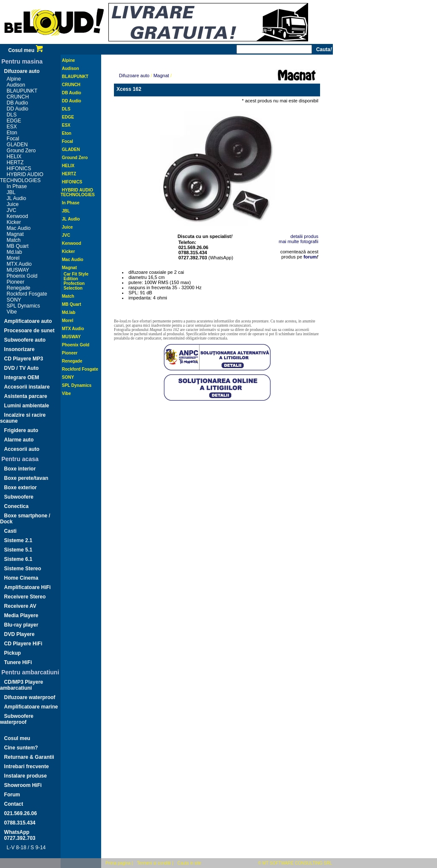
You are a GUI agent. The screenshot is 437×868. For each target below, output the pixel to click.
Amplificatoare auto (28, 321)
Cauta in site (189, 863)
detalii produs (304, 236)
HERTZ (15, 163)
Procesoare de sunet (29, 331)
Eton (12, 133)
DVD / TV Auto (22, 368)
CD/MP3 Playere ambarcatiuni (22, 685)
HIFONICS (19, 168)
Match (14, 240)
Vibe (12, 312)
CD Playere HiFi (23, 644)
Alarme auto (19, 440)
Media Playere (21, 615)
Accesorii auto (22, 449)
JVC (12, 210)
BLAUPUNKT (22, 91)
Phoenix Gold (22, 276)
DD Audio (18, 109)
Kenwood (17, 216)
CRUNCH (18, 97)
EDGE (14, 121)
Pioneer (16, 282)
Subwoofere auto (25, 340)
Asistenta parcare (26, 396)
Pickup (13, 653)
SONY (14, 300)
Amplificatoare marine (31, 707)
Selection (73, 288)
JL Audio (17, 198)
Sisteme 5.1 (18, 550)
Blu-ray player (21, 625)
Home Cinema (21, 578)
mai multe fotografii (299, 241)
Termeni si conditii (154, 863)
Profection (74, 283)
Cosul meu (25, 50)
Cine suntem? (21, 748)
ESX (12, 127)
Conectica (16, 506)
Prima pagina (118, 863)
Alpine (14, 79)
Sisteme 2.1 (18, 540)
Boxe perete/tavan (26, 478)
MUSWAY (18, 270)
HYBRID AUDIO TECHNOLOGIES (22, 177)
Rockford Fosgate (27, 294)
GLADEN (17, 145)
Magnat (15, 234)
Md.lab (15, 252)
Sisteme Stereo (23, 569)
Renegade (19, 288)
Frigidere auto (21, 430)
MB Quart (18, 246)
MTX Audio (19, 264)
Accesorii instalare (27, 387)
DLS (12, 115)
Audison (16, 85)
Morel (13, 258)
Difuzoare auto (22, 71)
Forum (12, 795)
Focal (13, 139)
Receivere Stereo (25, 597)
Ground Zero (21, 151)
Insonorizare (19, 349)
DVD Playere (19, 634)
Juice (13, 204)
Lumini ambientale (27, 406)
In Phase (17, 186)
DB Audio (17, 103)
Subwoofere (19, 497)
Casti (10, 531)
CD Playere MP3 (24, 359)
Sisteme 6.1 (18, 559)
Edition (71, 279)
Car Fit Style (76, 274)
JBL (11, 192)
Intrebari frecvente (27, 766)
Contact (14, 804)
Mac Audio (19, 228)
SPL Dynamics (23, 306)
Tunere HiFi (18, 662)
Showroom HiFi (23, 785)
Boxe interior (20, 469)
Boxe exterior (21, 488)
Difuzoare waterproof (30, 697)
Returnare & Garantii (29, 757)
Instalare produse (26, 776)
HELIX (14, 157)
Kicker (14, 222)
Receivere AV (20, 606)
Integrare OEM (22, 377)
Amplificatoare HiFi (28, 587)
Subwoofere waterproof (17, 719)
